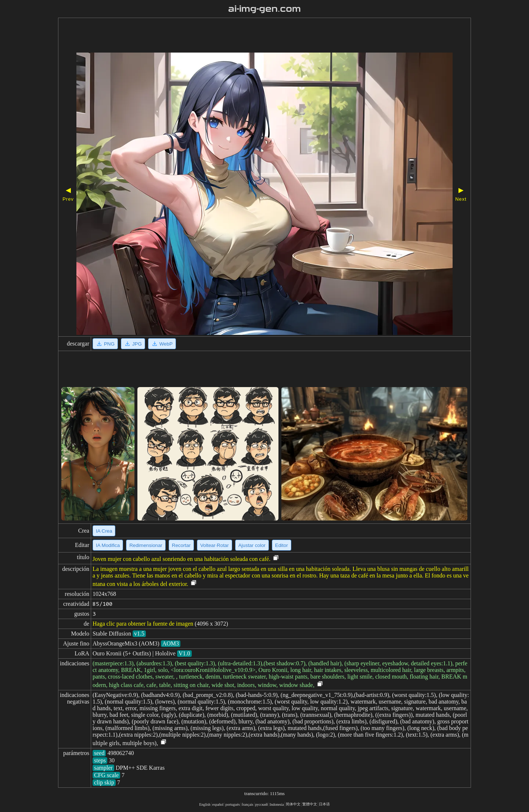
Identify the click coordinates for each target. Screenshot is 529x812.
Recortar (181, 545)
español (218, 804)
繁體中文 (310, 804)
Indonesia (277, 804)
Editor (282, 545)
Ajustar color (252, 545)
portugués (232, 804)
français (248, 804)
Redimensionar (146, 545)
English (205, 804)
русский (262, 804)
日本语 (324, 804)
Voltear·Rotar (215, 545)
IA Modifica (108, 545)
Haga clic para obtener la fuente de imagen (143, 624)
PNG (105, 344)
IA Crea (104, 531)
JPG (133, 344)
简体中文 (293, 804)
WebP (162, 344)
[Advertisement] (244, 36)
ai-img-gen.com (265, 9)
